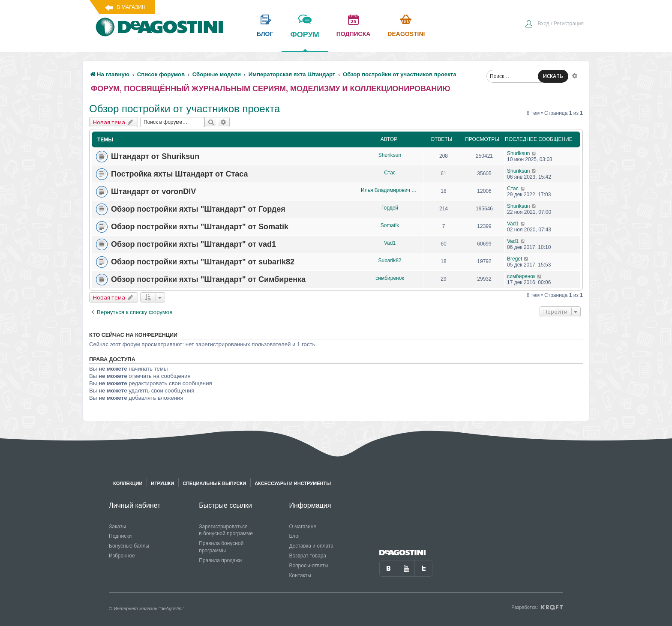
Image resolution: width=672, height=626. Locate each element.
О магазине (303, 527)
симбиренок (390, 278)
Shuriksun (390, 155)
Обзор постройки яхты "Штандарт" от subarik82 (203, 262)
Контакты (300, 575)
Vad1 (513, 224)
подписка (354, 34)
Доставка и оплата (311, 546)
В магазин (131, 7)
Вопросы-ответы (309, 566)
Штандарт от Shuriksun (155, 156)
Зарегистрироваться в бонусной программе (226, 530)
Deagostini (406, 34)
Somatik (390, 225)
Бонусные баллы (129, 546)
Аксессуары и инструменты (293, 483)
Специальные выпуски (214, 483)
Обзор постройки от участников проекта (184, 109)
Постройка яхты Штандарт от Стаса (180, 174)
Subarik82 (390, 261)
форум (304, 41)
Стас (390, 173)
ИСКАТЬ (553, 76)
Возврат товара (307, 556)
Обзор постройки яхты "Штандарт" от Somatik (200, 227)
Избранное (122, 556)
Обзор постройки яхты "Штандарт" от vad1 (193, 244)
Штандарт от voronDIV (153, 192)
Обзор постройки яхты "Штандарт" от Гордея (198, 209)
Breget (514, 259)
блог (265, 34)
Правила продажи (220, 560)
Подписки (120, 536)
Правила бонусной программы (221, 547)
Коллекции (128, 483)
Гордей (390, 208)
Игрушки (162, 483)
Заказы (117, 527)
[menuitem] (554, 24)
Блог (294, 536)
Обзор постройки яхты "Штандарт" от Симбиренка (208, 279)
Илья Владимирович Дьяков (390, 190)
